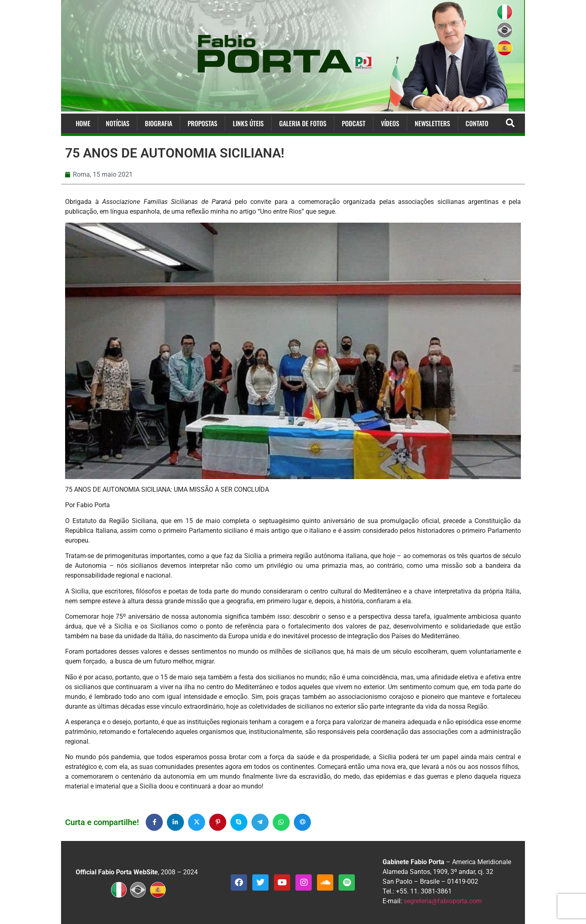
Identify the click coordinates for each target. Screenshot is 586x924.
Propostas (202, 123)
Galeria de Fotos (303, 123)
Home (83, 123)
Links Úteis (248, 123)
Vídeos (390, 123)
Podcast (354, 123)
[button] (510, 124)
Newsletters (432, 123)
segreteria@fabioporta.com (443, 901)
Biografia (159, 123)
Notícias (118, 123)
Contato (477, 123)
